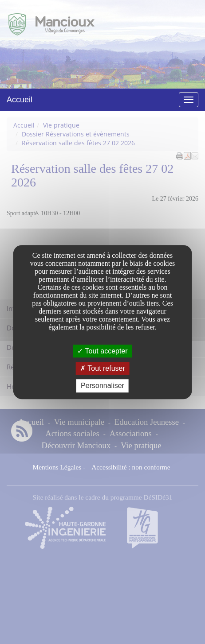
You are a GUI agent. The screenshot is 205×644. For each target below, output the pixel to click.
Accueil (20, 100)
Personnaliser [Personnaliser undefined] (102, 386)
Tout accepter (102, 351)
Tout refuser (102, 368)
